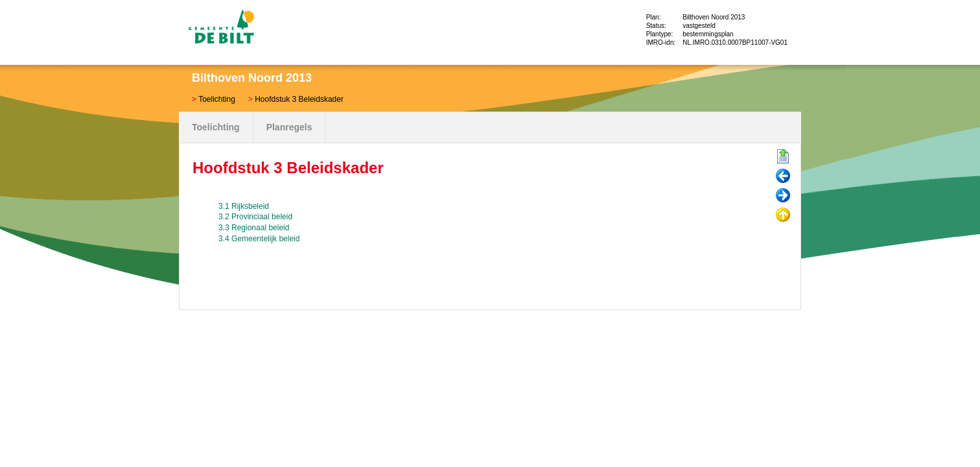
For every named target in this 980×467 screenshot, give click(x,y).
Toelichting (217, 99)
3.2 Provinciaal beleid (255, 217)
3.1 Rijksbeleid (244, 206)
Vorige (783, 176)
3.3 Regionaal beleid (254, 228)
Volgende (783, 196)
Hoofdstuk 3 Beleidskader (299, 99)
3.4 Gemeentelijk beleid (259, 239)
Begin (783, 157)
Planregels (289, 127)
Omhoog (783, 215)
